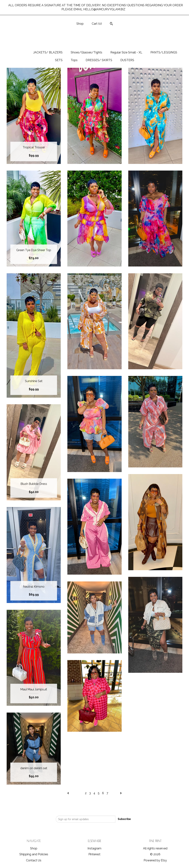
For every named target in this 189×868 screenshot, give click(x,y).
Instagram (94, 848)
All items (18, 52)
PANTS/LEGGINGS (164, 52)
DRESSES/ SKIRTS (99, 60)
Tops (74, 60)
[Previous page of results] (68, 793)
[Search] (111, 24)
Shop (80, 24)
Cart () (97, 24)
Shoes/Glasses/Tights (86, 52)
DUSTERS (127, 60)
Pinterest (94, 854)
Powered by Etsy (155, 860)
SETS (59, 60)
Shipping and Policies (34, 854)
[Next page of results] (121, 793)
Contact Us (34, 860)
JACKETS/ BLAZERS (48, 52)
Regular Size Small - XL (126, 52)
